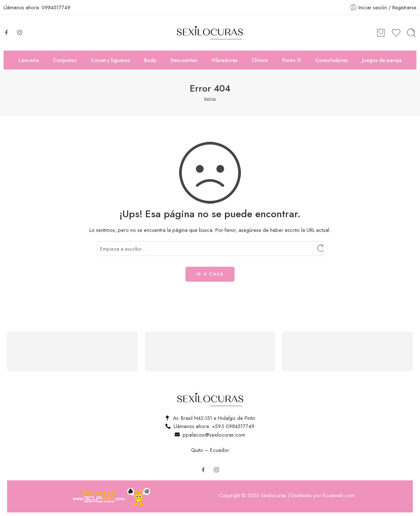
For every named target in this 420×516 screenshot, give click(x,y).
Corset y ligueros (110, 60)
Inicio (210, 99)
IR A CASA (210, 274)
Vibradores (224, 60)
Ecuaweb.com (339, 495)
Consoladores (332, 60)
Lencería (29, 60)
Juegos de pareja (382, 60)
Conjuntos (65, 60)
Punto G (292, 60)
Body (150, 60)
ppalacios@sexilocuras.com (214, 435)
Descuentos (184, 60)
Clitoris (260, 60)
